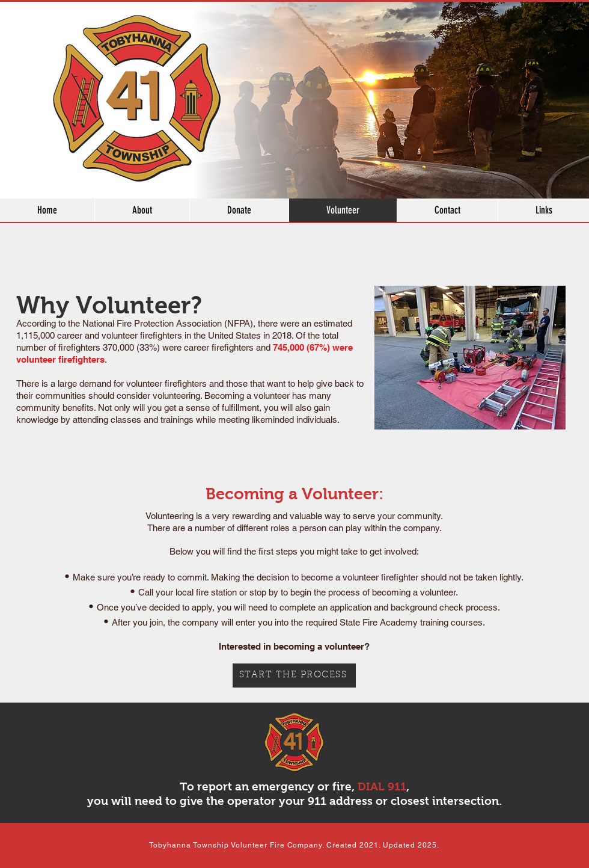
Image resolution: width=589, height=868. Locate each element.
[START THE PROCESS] (294, 676)
